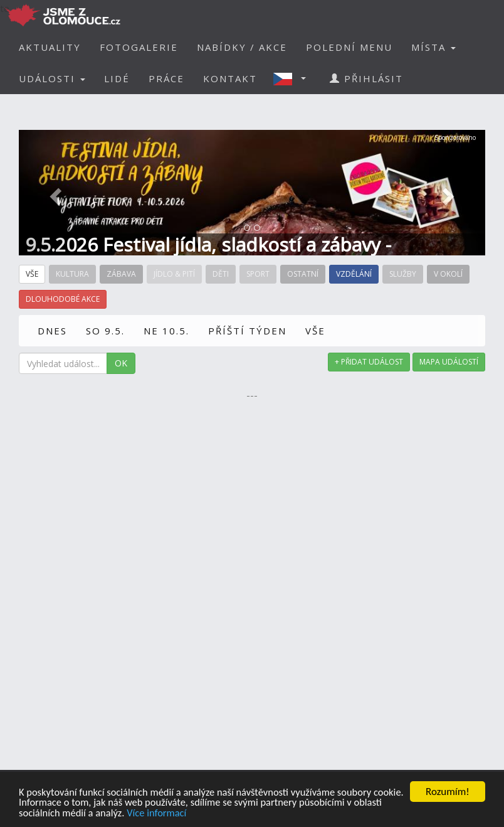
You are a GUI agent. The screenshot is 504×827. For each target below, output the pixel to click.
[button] (293, 78)
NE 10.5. (166, 331)
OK (121, 363)
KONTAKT (230, 78)
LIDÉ (117, 78)
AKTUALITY (50, 47)
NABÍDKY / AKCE (242, 47)
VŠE (315, 331)
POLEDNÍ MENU (349, 47)
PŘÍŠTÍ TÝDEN (247, 331)
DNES (52, 331)
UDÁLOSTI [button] (52, 78)
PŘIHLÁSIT (366, 78)
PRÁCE (166, 78)
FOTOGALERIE (139, 47)
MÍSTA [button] (433, 47)
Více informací (192, 813)
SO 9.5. (105, 331)
